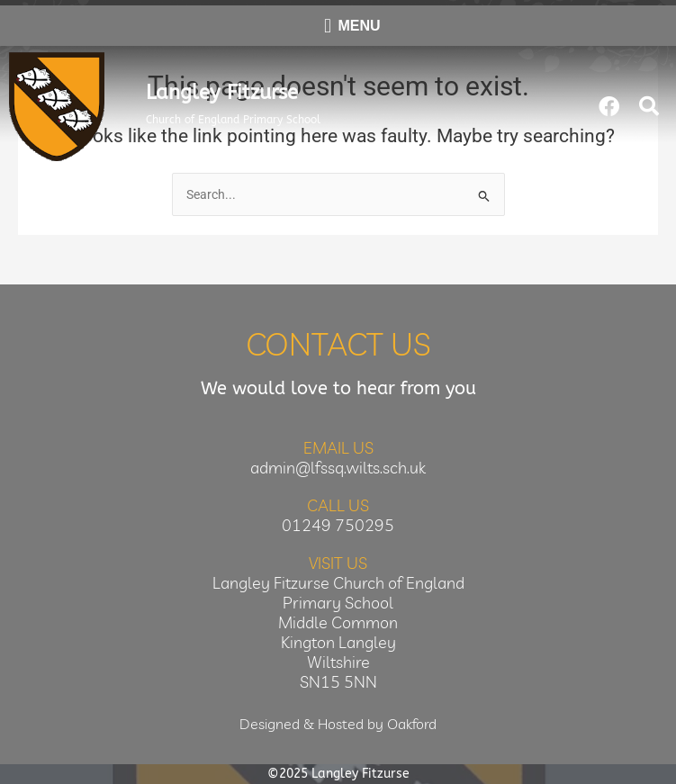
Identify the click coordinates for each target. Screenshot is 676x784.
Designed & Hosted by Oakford (338, 724)
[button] (649, 106)
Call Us (338, 505)
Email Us (338, 448)
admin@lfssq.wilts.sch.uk (338, 468)
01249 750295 (338, 525)
